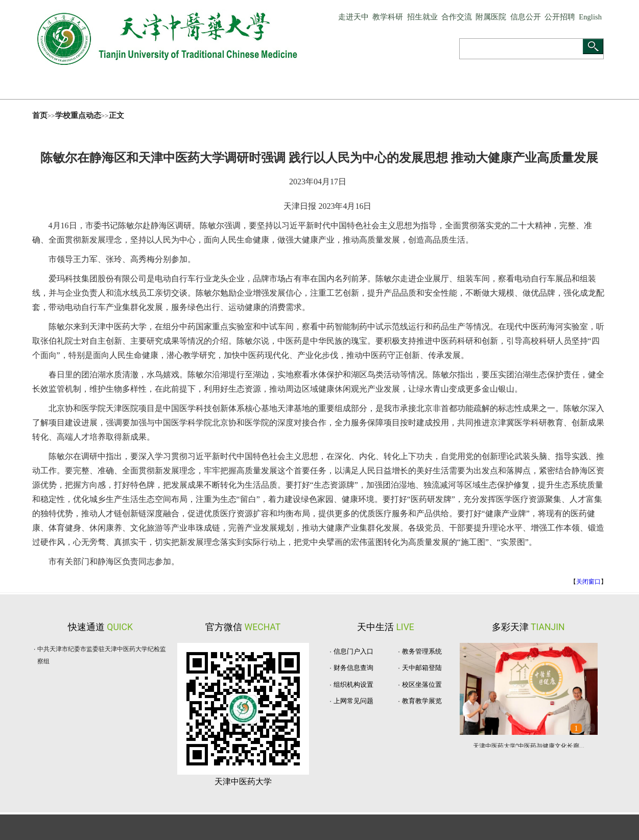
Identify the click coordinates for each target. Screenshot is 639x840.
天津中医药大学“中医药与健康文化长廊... (529, 746)
